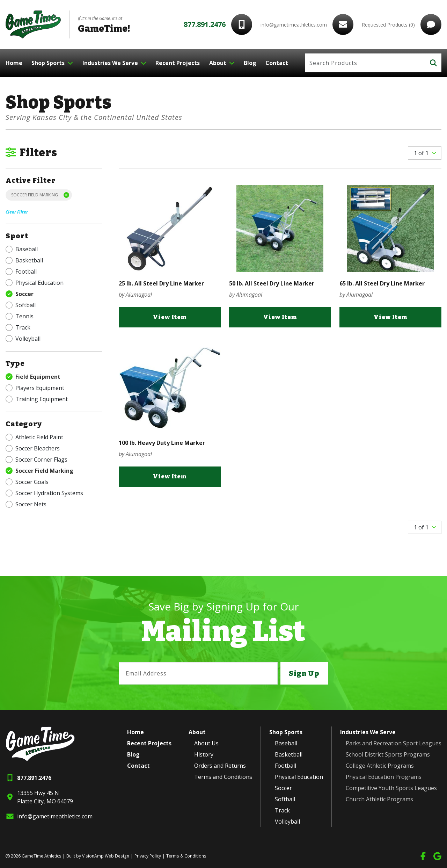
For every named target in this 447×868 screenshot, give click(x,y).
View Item (170, 317)
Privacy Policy (147, 856)
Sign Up (304, 673)
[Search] (365, 63)
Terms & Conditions (185, 856)
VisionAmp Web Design (105, 856)
